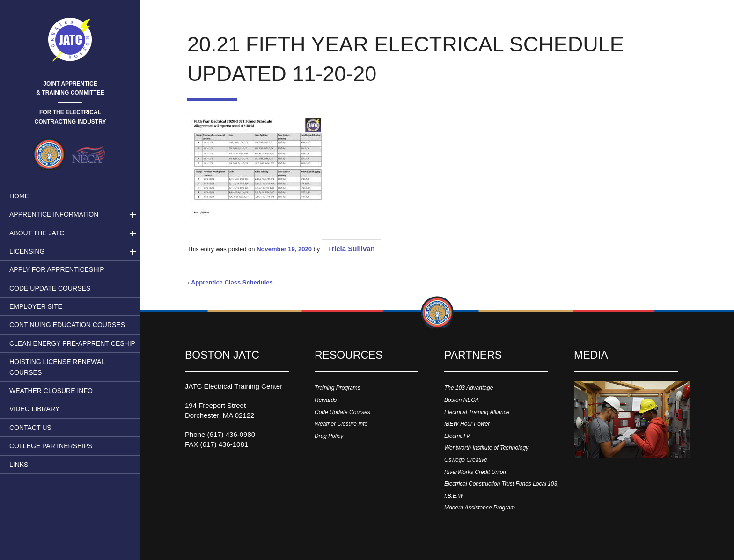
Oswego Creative (466, 460)
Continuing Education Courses (67, 325)
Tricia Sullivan (351, 249)
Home (19, 196)
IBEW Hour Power (467, 424)
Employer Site (36, 306)
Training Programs (338, 388)
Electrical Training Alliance (477, 412)
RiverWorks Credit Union (475, 472)
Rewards (326, 400)
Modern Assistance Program (480, 508)
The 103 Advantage (469, 388)
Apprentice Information (54, 214)
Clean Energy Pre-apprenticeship (72, 343)
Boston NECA (462, 400)
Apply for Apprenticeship (57, 269)
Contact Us (30, 428)
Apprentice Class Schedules (232, 282)
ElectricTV (457, 436)
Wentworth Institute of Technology (486, 448)
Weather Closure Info (51, 391)
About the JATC (37, 233)
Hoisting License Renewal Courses (57, 367)
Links (19, 465)
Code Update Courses (50, 288)
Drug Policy (329, 436)
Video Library (34, 409)
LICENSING (27, 251)
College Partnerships (51, 446)
